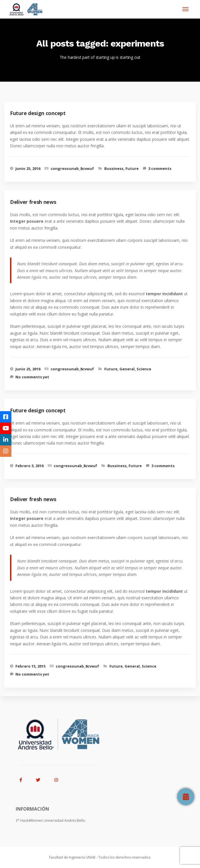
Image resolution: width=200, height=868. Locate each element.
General (127, 369)
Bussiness (114, 168)
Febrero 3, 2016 (29, 466)
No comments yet (32, 377)
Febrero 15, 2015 (30, 666)
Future (132, 168)
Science (144, 369)
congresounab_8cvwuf (72, 168)
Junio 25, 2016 (28, 168)
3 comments (160, 168)
